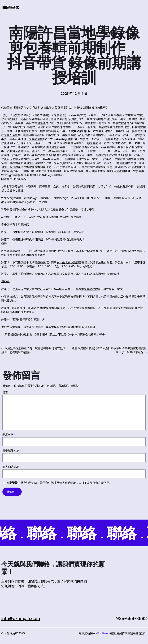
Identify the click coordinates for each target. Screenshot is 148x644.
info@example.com (21, 618)
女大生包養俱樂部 (68, 262)
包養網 (41, 123)
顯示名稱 (9, 435)
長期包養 (112, 308)
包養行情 (32, 163)
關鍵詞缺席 (11, 8)
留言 (6, 392)
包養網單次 (36, 139)
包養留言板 (11, 135)
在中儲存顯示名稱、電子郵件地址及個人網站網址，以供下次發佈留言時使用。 (59, 483)
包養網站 (10, 301)
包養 (70, 139)
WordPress (103, 633)
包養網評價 (53, 232)
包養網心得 (127, 187)
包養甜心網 (37, 319)
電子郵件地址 (12, 451)
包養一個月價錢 (11, 167)
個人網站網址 (11, 467)
